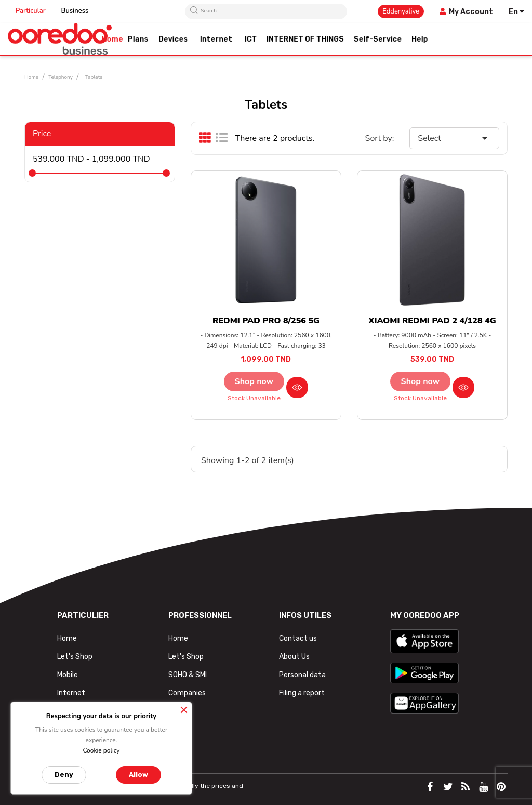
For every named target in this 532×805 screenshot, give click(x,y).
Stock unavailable (254, 398)
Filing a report (302, 693)
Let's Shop (75, 657)
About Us (294, 657)
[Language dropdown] (516, 12)
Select (454, 138)
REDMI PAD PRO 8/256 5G (266, 321)
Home (67, 638)
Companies (187, 693)
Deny (64, 775)
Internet (71, 693)
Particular (31, 11)
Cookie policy (101, 750)
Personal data (302, 675)
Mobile (68, 675)
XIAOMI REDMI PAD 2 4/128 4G (432, 321)
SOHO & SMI (188, 675)
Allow (138, 775)
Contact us (298, 638)
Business (75, 11)
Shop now (254, 381)
